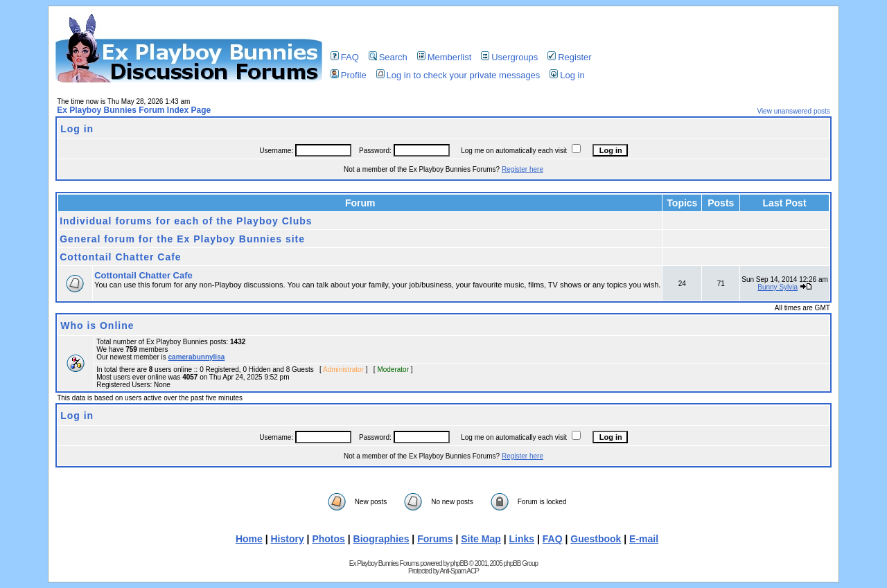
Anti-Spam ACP (459, 571)
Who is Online (97, 326)
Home (249, 539)
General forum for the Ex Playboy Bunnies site (182, 239)
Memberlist (445, 57)
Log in (567, 75)
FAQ (345, 57)
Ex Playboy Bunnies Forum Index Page (134, 110)
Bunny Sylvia (778, 287)
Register (569, 57)
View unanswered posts (793, 111)
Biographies (381, 539)
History (287, 539)
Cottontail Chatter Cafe (120, 257)
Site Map (481, 539)
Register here (522, 169)
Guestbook (596, 539)
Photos (328, 539)
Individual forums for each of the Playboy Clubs (186, 221)
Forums (435, 539)
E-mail (644, 539)
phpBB (459, 563)
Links (522, 539)
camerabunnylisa (197, 357)
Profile (349, 75)
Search (388, 57)
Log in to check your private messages (458, 75)
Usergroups (509, 57)
